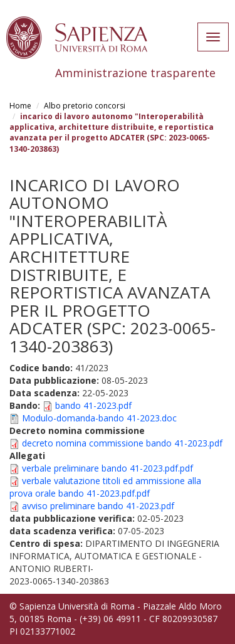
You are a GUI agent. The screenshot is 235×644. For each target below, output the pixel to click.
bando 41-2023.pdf (93, 405)
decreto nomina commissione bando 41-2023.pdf (122, 443)
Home (20, 106)
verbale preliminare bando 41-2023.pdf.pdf (107, 468)
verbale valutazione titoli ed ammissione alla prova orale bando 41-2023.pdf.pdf (105, 487)
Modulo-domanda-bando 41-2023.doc (99, 418)
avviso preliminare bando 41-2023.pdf (98, 506)
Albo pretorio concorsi (85, 106)
